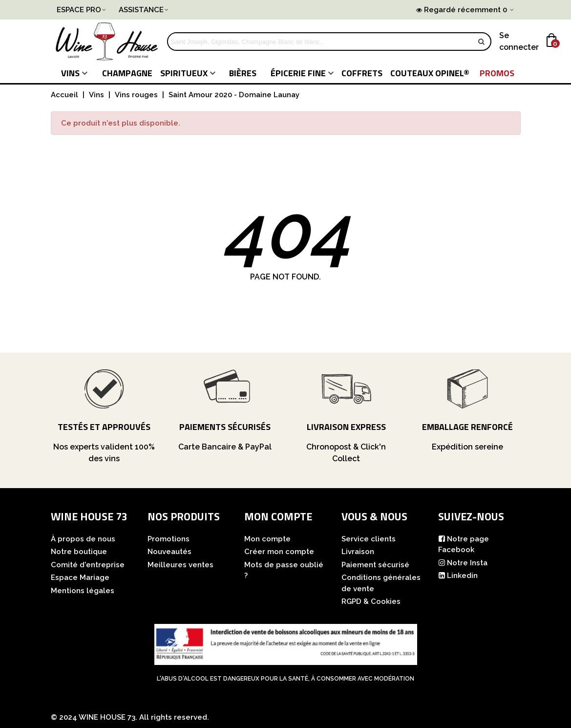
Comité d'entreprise (88, 565)
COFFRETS (362, 73)
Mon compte (267, 539)
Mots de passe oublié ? (284, 570)
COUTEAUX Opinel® (430, 73)
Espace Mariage (80, 578)
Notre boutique (79, 552)
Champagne (127, 73)
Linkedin (458, 576)
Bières (243, 73)
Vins (70, 73)
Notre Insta (463, 563)
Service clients (369, 539)
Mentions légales (83, 591)
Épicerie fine (298, 73)
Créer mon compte (279, 552)
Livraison (358, 552)
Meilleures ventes (180, 565)
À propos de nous (83, 539)
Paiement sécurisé (375, 565)
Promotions (169, 539)
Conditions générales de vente (381, 583)
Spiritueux (184, 73)
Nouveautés (169, 552)
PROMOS (497, 73)
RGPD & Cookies (371, 601)
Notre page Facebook (464, 544)
